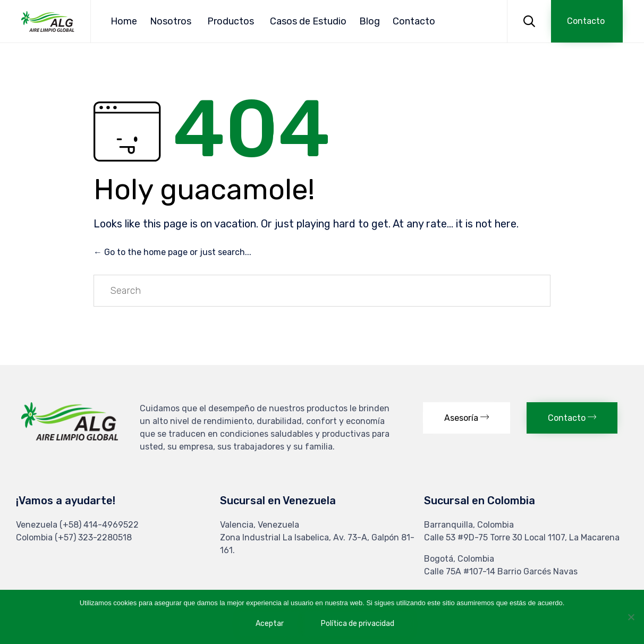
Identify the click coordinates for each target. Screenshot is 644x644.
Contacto (414, 21)
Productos (231, 21)
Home (124, 21)
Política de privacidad (358, 624)
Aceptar (270, 624)
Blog (370, 21)
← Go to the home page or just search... (172, 252)
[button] (587, 21)
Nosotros (171, 21)
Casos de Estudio (308, 21)
